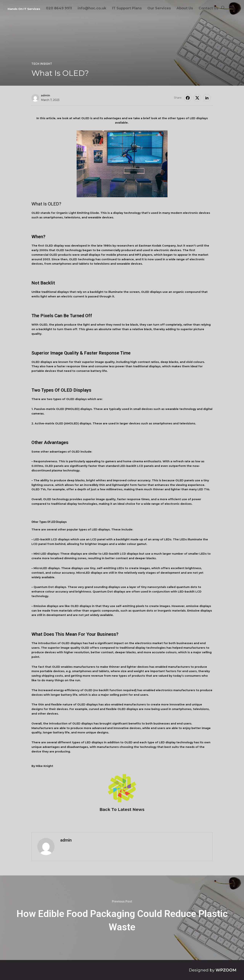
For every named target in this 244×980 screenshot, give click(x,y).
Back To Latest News (122, 809)
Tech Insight (42, 64)
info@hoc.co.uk (92, 8)
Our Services (159, 8)
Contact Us (208, 8)
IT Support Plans (127, 8)
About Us (185, 8)
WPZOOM (226, 970)
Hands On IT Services (24, 9)
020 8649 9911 (59, 8)
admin (46, 95)
